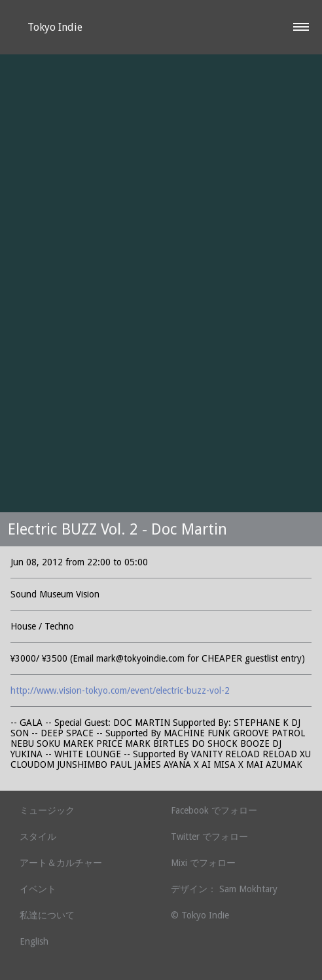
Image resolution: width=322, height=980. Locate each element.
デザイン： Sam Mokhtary (224, 889)
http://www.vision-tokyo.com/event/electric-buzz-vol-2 (120, 690)
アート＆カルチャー (61, 863)
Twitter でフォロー (209, 837)
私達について (47, 915)
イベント (38, 889)
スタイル (38, 837)
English (34, 941)
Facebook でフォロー (214, 810)
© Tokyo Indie (200, 915)
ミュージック (47, 810)
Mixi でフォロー (203, 863)
